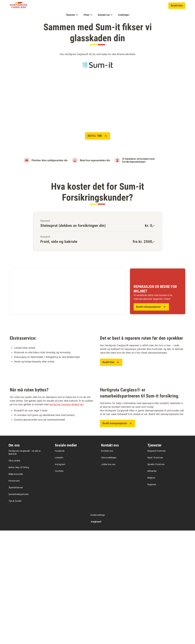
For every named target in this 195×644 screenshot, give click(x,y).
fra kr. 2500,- (144, 242)
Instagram (60, 578)
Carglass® (96, 635)
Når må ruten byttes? (29, 503)
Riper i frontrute (155, 571)
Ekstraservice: (23, 395)
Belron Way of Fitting (19, 581)
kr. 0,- (150, 226)
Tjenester (154, 559)
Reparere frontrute (157, 564)
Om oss (14, 559)
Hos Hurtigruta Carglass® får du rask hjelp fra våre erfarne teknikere (97, 54)
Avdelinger (124, 15)
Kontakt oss (110, 559)
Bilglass (151, 591)
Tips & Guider (15, 614)
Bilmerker (152, 585)
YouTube (59, 585)
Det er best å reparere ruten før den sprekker (141, 395)
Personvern (14, 594)
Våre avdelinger (109, 571)
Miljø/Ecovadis (16, 588)
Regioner (152, 598)
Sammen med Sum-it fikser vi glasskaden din (98, 33)
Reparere (45, 221)
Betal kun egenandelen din (95, 160)
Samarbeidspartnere (19, 608)
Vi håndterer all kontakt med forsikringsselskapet (138, 160)
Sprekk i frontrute (156, 578)
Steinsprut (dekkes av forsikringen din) (73, 226)
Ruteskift (45, 237)
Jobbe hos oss (108, 578)
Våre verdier (14, 574)
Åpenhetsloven (16, 601)
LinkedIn (59, 571)
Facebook (60, 564)
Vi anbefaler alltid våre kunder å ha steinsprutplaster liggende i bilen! (153, 297)
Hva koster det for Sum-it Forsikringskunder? (97, 192)
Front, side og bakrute (59, 242)
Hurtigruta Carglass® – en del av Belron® (25, 566)
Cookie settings (98, 628)
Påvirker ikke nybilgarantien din (50, 160)
